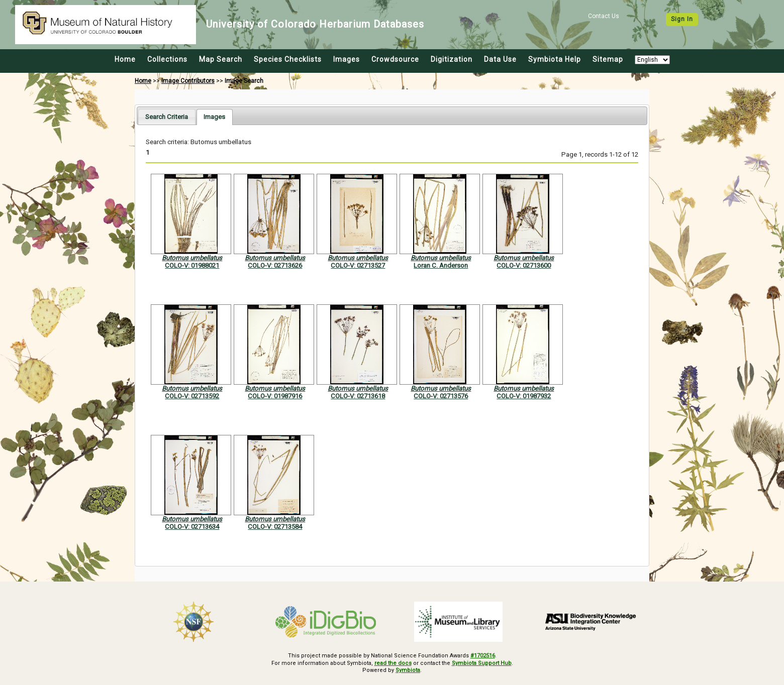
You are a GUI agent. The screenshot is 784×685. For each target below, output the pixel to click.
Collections (167, 59)
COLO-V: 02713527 (358, 265)
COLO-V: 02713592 (192, 396)
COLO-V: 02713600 (524, 265)
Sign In (682, 19)
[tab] (167, 117)
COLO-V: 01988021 (192, 265)
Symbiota (408, 670)
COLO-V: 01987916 (275, 396)
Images (347, 59)
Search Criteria (167, 117)
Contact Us (604, 16)
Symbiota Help (555, 59)
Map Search (221, 59)
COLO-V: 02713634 (192, 527)
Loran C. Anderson (441, 265)
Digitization (452, 59)
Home (125, 59)
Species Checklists (288, 59)
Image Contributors (188, 81)
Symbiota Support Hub (482, 663)
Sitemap (608, 59)
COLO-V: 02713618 (358, 396)
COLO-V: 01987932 (524, 396)
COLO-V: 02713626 (275, 265)
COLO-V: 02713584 (275, 527)
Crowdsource (395, 59)
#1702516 (483, 656)
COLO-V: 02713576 (441, 396)
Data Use (500, 59)
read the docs (393, 663)
